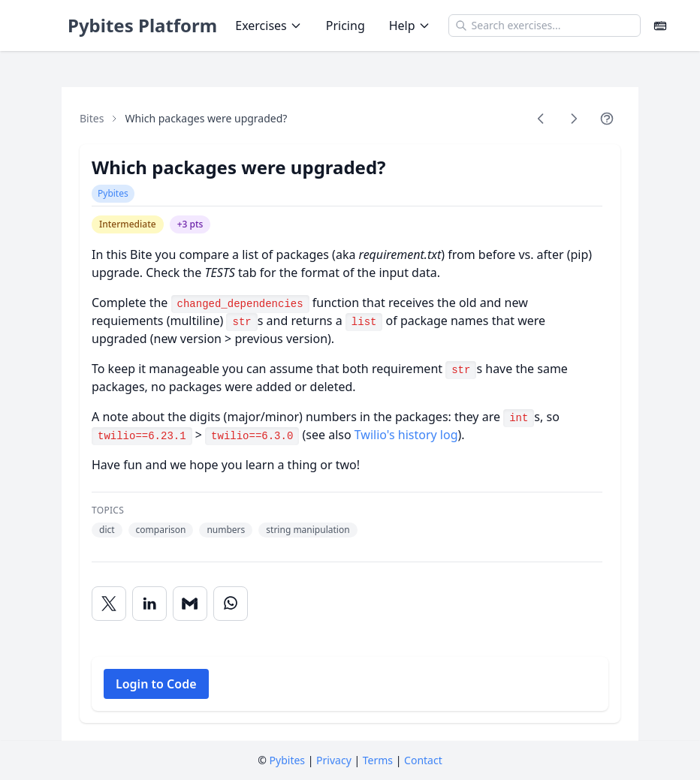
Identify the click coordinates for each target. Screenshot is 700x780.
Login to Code (156, 684)
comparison (161, 530)
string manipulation (308, 530)
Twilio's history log (406, 435)
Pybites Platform (142, 26)
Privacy (334, 760)
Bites (92, 118)
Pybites (113, 193)
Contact (423, 760)
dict (107, 530)
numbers (226, 530)
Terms (378, 760)
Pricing (345, 26)
